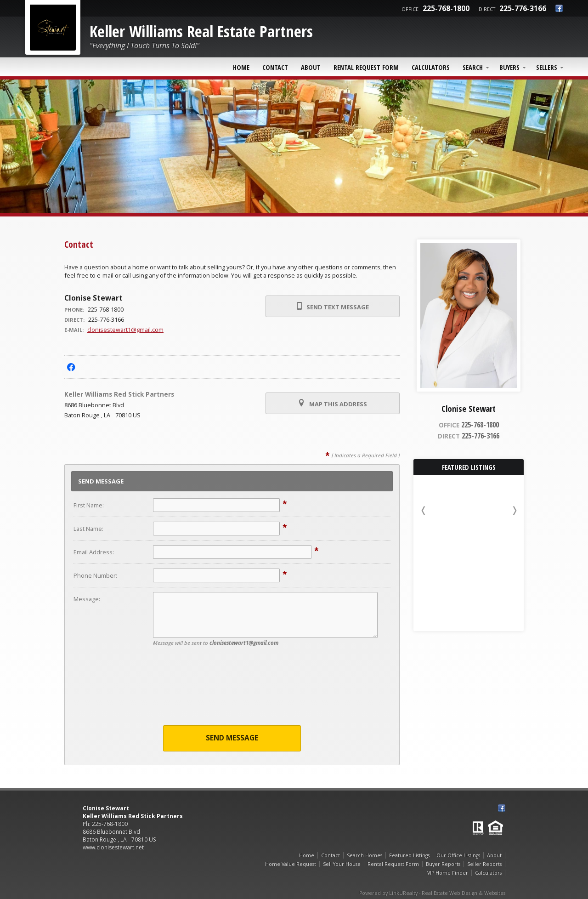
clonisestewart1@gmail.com (125, 330)
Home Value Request (291, 864)
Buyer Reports (443, 864)
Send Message (232, 738)
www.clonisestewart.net (113, 847)
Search (473, 67)
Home (241, 67)
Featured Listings (409, 855)
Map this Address (332, 404)
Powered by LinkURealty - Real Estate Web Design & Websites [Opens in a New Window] (432, 893)
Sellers (547, 67)
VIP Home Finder (448, 873)
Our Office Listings (458, 855)
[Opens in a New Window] (71, 367)
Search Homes (365, 855)
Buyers (509, 67)
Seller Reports (484, 864)
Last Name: (88, 529)
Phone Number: (95, 575)
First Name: (89, 505)
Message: (87, 599)
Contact (275, 67)
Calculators (431, 67)
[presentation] (232, 692)
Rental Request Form (366, 67)
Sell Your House (342, 864)
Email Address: (94, 552)
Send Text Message (333, 307)
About (311, 67)
